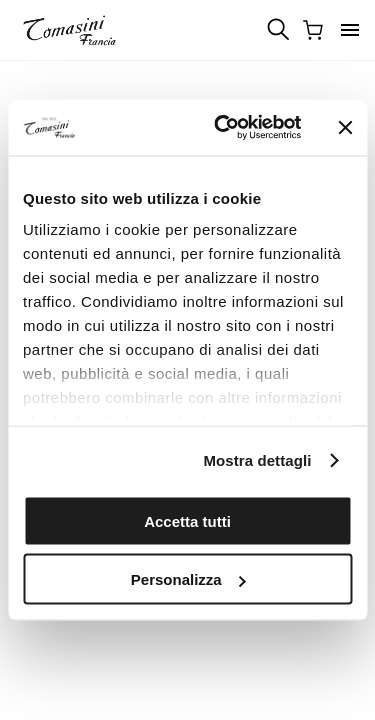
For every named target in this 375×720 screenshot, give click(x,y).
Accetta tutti (187, 520)
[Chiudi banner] (345, 127)
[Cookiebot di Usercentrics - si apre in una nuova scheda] (223, 128)
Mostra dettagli (257, 460)
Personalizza (188, 579)
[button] (350, 30)
